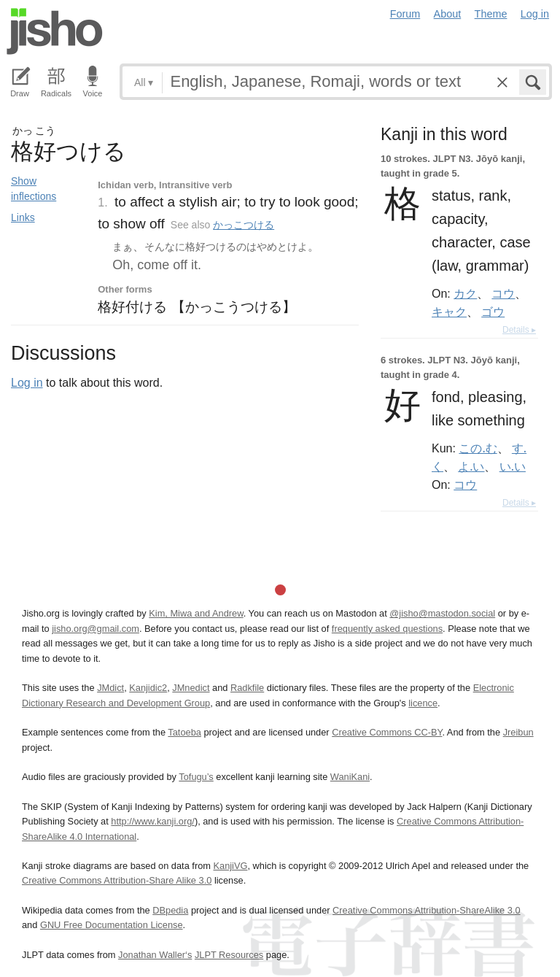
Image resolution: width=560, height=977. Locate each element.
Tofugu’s (196, 777)
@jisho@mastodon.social (442, 613)
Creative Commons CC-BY (387, 732)
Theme (491, 14)
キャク (449, 312)
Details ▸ (519, 330)
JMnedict (191, 688)
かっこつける (244, 225)
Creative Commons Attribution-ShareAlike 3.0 (426, 910)
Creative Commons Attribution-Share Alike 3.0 (117, 880)
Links (23, 217)
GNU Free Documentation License (112, 925)
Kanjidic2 (148, 688)
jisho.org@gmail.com (96, 629)
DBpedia (170, 910)
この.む (478, 448)
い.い (513, 466)
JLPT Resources (229, 955)
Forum (405, 14)
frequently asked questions (387, 629)
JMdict (110, 688)
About (448, 14)
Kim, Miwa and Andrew (196, 613)
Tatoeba (184, 732)
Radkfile (247, 688)
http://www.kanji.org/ (153, 821)
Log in (535, 14)
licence (423, 703)
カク (465, 293)
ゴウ (493, 312)
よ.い (471, 466)
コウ (503, 293)
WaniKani (350, 777)
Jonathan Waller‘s (155, 955)
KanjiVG (230, 866)
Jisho (55, 31)
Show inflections (34, 189)
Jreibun (518, 732)
